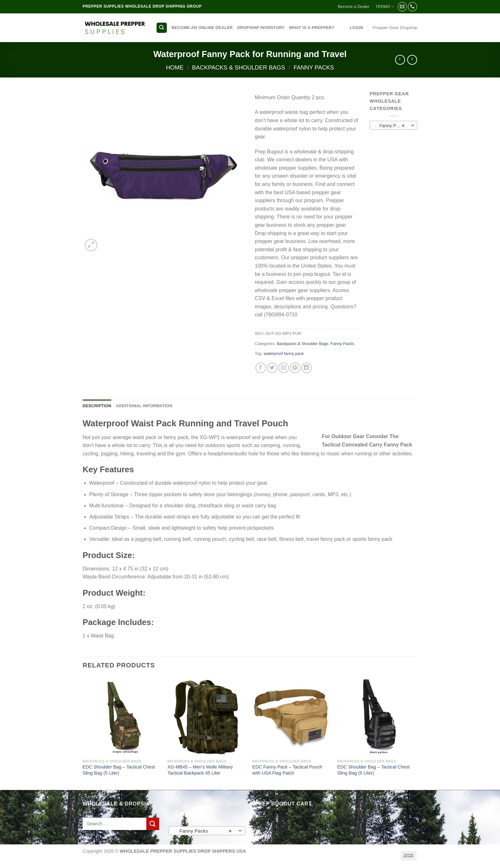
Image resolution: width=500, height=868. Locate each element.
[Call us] (412, 7)
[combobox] (393, 125)
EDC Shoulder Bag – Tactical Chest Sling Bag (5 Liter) (119, 770)
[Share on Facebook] (261, 368)
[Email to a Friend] (284, 368)
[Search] (162, 28)
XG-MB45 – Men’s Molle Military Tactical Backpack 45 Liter (200, 770)
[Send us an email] (402, 7)
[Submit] (153, 824)
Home (175, 67)
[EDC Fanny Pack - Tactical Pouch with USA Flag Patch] (292, 716)
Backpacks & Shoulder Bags (239, 67)
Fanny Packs (314, 67)
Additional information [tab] (144, 406)
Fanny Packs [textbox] (390, 126)
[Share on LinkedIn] (307, 368)
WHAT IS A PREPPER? (312, 28)
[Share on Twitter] (272, 368)
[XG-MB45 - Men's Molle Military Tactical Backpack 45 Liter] (207, 716)
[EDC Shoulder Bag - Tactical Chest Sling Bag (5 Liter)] (122, 716)
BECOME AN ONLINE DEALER (202, 28)
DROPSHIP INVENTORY (261, 28)
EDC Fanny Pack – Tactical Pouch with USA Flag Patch (287, 770)
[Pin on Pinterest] (295, 368)
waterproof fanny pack (284, 353)
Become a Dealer (354, 7)
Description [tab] (97, 406)
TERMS (385, 7)
